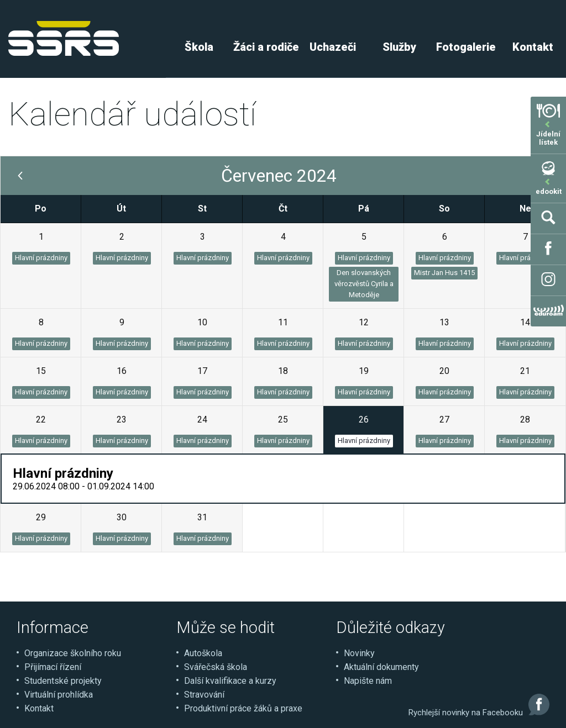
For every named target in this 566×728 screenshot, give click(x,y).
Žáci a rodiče (266, 47)
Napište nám (368, 681)
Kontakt (39, 708)
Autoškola (203, 653)
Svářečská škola (216, 667)
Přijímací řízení (53, 667)
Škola (199, 47)
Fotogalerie (466, 47)
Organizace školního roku (73, 653)
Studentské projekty (63, 681)
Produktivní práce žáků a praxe (243, 708)
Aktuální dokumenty (381, 667)
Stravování (204, 695)
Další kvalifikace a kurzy (230, 681)
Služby (399, 47)
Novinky (359, 653)
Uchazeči (333, 47)
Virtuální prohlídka (59, 695)
